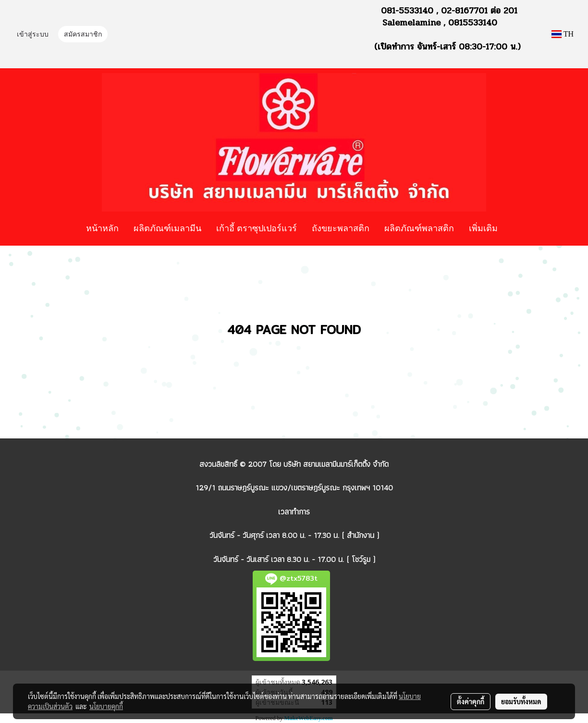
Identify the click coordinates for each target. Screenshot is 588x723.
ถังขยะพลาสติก (341, 228)
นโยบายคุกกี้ (106, 706)
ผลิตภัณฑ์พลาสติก (419, 228)
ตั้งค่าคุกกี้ (471, 701)
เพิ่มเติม (483, 228)
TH (563, 34)
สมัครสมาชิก (83, 35)
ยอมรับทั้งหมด (521, 701)
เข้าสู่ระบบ (33, 35)
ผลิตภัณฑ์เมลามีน (167, 228)
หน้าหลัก (102, 228)
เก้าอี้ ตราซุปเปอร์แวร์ (257, 228)
